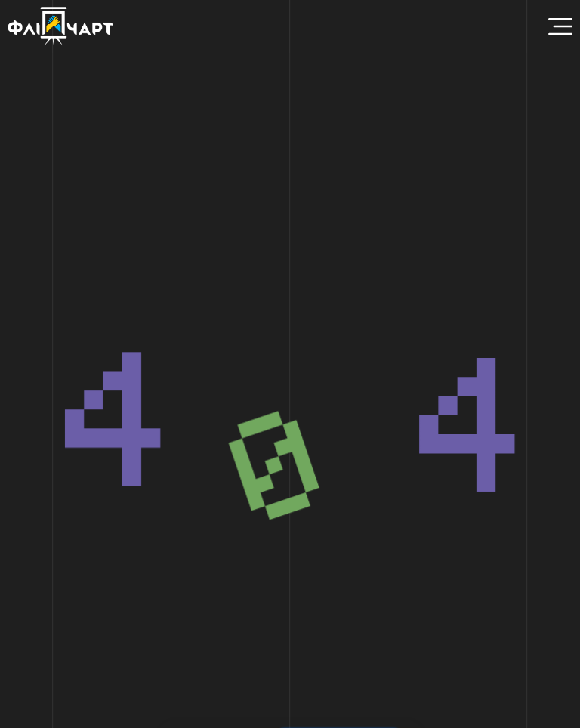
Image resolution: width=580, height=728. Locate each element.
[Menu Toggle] (560, 26)
